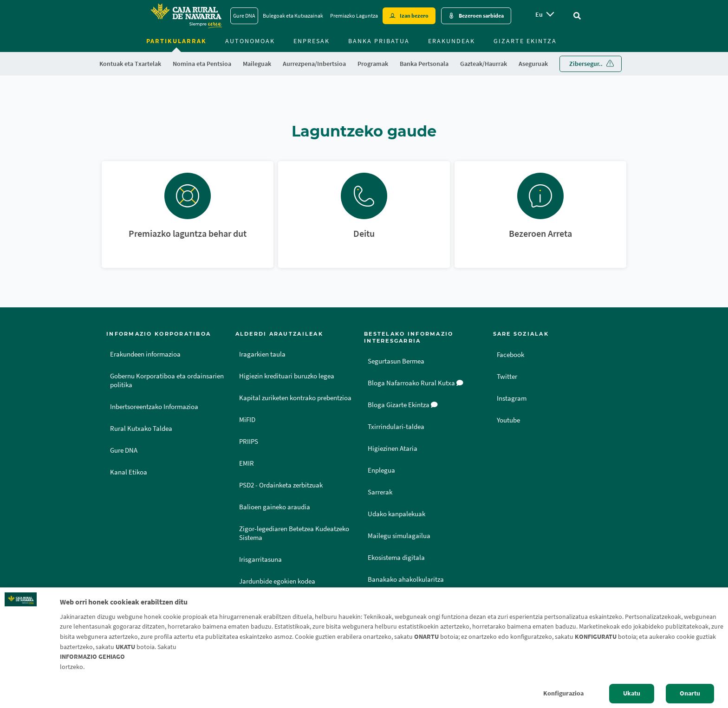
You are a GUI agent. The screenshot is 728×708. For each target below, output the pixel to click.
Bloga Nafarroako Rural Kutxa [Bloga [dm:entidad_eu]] (416, 383)
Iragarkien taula (262, 354)
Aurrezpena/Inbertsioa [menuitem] (314, 64)
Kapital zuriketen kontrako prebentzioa (295, 398)
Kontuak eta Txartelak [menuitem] (130, 64)
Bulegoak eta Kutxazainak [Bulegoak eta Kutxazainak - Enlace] (293, 16)
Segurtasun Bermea (396, 361)
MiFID (247, 420)
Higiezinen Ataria (393, 448)
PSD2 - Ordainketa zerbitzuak (281, 485)
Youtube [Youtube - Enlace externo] (510, 420)
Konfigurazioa (563, 693)
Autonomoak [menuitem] (250, 41)
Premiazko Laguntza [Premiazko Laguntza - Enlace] (354, 16)
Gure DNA (124, 450)
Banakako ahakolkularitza (406, 579)
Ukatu (632, 693)
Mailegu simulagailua (399, 536)
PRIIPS (249, 442)
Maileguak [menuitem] (257, 64)
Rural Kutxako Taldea (141, 429)
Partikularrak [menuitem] (176, 41)
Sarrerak (380, 492)
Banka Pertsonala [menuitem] (424, 64)
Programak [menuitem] (373, 64)
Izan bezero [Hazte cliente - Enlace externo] (414, 16)
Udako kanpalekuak (396, 514)
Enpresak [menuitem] (312, 41)
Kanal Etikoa (129, 472)
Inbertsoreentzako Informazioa (154, 407)
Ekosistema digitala (396, 558)
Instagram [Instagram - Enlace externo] (513, 398)
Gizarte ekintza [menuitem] (525, 41)
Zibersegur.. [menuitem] (586, 64)
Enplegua (381, 470)
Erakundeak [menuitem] (452, 41)
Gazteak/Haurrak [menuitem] (484, 64)
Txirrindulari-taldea (396, 427)
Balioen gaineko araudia (275, 507)
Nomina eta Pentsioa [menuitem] (202, 64)
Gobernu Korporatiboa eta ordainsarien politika (167, 380)
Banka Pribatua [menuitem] (379, 41)
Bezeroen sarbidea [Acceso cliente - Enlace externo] (481, 16)
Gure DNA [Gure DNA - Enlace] (244, 16)
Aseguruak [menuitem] (533, 64)
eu (539, 14)
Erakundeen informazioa (145, 354)
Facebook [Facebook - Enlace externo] (512, 354)
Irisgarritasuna (260, 559)
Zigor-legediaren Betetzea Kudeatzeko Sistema (294, 533)
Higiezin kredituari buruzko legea (287, 376)
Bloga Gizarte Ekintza (403, 405)
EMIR (247, 463)
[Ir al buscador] (577, 16)
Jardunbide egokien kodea (277, 581)
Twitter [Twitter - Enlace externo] (508, 376)
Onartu (690, 693)
